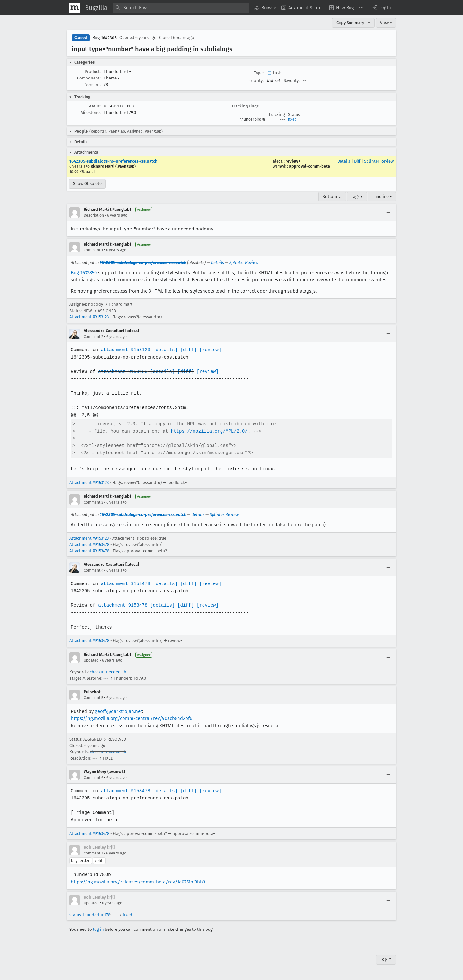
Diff (357, 161)
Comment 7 (93, 853)
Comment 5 (93, 698)
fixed (292, 119)
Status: (94, 106)
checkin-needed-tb (108, 672)
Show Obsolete (87, 184)
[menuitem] (265, 8)
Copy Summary (350, 23)
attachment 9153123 (125, 350)
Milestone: (91, 112)
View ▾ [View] (386, 23)
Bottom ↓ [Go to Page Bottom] (332, 196)
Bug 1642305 (104, 38)
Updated (91, 660)
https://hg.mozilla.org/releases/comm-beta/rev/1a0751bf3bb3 (138, 882)
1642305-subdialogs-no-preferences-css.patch (113, 161)
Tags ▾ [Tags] (357, 196)
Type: (259, 73)
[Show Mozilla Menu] (75, 8)
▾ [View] (369, 23)
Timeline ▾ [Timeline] (382, 196)
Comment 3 (93, 502)
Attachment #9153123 (89, 317)
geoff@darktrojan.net (118, 711)
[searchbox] (181, 8)
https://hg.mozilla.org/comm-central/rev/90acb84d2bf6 (132, 718)
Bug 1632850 (84, 273)
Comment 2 (93, 337)
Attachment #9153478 (89, 544)
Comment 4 (93, 570)
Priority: (256, 81)
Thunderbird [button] (118, 72)
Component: (89, 78)
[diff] (187, 350)
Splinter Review (379, 161)
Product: (93, 72)
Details (344, 161)
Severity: (292, 81)
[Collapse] (388, 212)
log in (98, 929)
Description (94, 215)
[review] (208, 350)
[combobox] (181, 8)
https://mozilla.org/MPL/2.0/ (207, 431)
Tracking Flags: (245, 106)
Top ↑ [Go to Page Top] (386, 959)
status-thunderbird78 (90, 915)
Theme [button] (112, 78)
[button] (381, 8)
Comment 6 (93, 778)
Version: (93, 84)
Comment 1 (93, 250)
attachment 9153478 (125, 584)
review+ (293, 161)
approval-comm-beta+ (311, 166)
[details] (164, 350)
